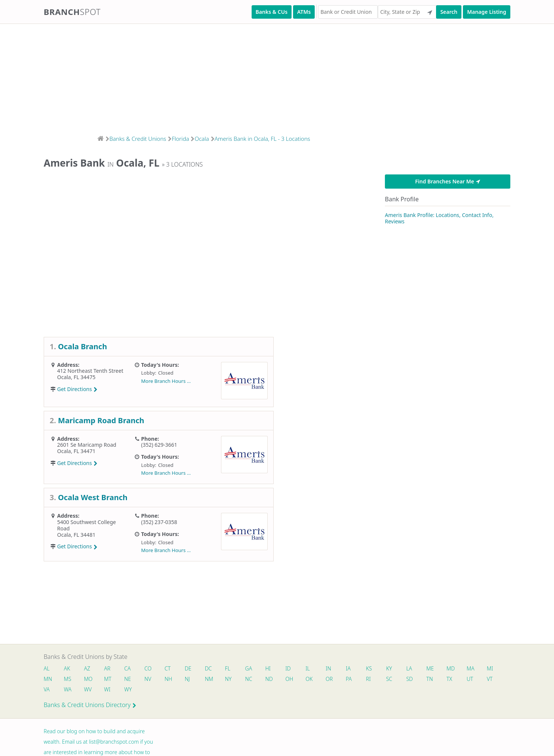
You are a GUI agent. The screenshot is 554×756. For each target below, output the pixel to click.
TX (451, 679)
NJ (188, 679)
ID (289, 668)
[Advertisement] (224, 77)
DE (189, 668)
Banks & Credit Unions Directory (90, 705)
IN (329, 668)
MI (492, 668)
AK (67, 668)
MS (68, 679)
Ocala (202, 139)
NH (169, 679)
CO (148, 668)
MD (452, 668)
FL (228, 668)
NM (209, 679)
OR (330, 679)
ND (270, 679)
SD (411, 679)
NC (250, 679)
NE (128, 679)
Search (449, 12)
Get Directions (77, 389)
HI (269, 668)
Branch (72, 12)
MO (88, 679)
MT (108, 679)
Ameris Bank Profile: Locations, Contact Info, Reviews (439, 218)
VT (492, 679)
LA (411, 668)
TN (431, 679)
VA (47, 689)
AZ (87, 668)
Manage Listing (487, 12)
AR (108, 668)
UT (472, 679)
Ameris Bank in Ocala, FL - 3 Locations (262, 139)
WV (88, 689)
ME (432, 668)
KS (370, 668)
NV (148, 679)
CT (168, 668)
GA (250, 668)
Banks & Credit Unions (138, 139)
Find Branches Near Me (448, 181)
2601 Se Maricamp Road (87, 445)
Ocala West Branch (93, 497)
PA (350, 679)
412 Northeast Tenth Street (90, 371)
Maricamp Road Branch (101, 420)
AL (47, 668)
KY (390, 668)
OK (310, 679)
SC (390, 679)
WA (68, 689)
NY (229, 679)
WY (128, 689)
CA (128, 668)
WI (108, 689)
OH (290, 679)
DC (209, 668)
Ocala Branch (82, 346)
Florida (180, 139)
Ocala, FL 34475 (76, 377)
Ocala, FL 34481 (76, 535)
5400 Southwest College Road (86, 525)
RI (370, 679)
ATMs (304, 12)
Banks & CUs (272, 12)
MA (472, 668)
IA (350, 668)
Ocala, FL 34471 (76, 451)
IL (309, 668)
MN (47, 679)
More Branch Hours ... (166, 381)
